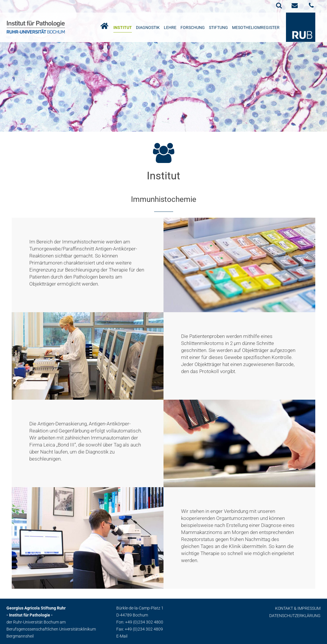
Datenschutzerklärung (295, 616)
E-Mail (122, 636)
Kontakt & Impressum (298, 608)
